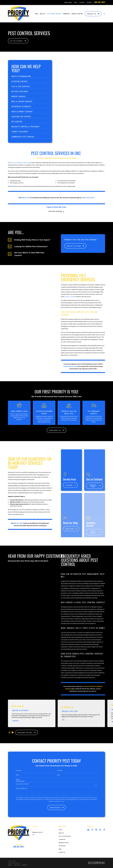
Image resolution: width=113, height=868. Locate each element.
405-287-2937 (100, 2)
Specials (82, 2)
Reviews (89, 2)
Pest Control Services (65, 821)
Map (33, 820)
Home (60, 815)
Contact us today (72, 297)
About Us (61, 818)
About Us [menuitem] (43, 14)
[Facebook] (92, 815)
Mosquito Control (64, 828)
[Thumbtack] (104, 815)
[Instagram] (96, 815)
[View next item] (13, 717)
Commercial (62, 824)
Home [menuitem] (37, 14)
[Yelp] (100, 815)
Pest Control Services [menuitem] (54, 14)
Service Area (68, 2)
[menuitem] (10, 850)
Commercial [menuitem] (66, 14)
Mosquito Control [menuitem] (77, 14)
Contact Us (62, 837)
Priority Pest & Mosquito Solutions (19, 165)
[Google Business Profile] (88, 815)
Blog (76, 2)
